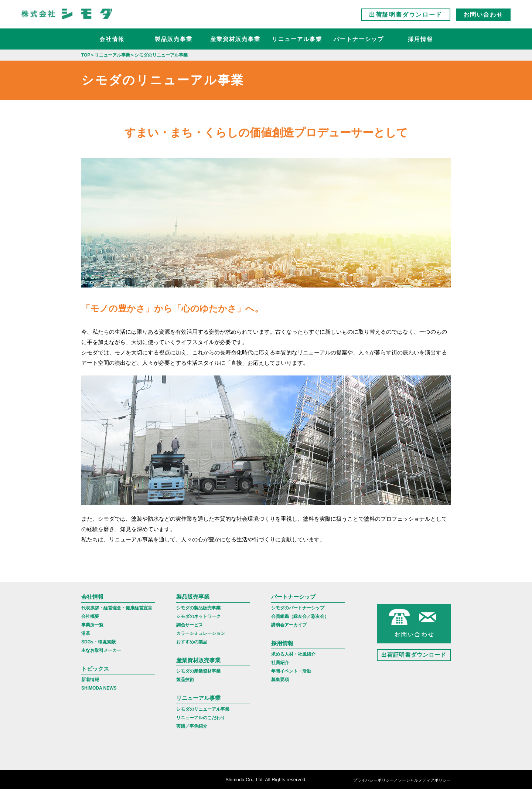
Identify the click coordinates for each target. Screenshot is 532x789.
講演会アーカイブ (289, 625)
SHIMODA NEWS (99, 688)
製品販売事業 (174, 39)
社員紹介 (280, 663)
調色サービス (190, 625)
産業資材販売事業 (235, 39)
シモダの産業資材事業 (198, 671)
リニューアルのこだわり (201, 718)
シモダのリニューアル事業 (203, 709)
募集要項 (280, 680)
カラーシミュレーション (201, 633)
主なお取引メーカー (101, 650)
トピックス (95, 669)
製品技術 (185, 680)
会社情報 (112, 39)
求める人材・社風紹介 (293, 654)
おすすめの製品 (192, 642)
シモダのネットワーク (198, 616)
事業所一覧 (92, 625)
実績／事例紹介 (192, 726)
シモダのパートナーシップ (298, 608)
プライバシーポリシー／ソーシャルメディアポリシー (402, 780)
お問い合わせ (483, 15)
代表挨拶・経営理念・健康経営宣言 (117, 608)
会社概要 (90, 616)
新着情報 (90, 680)
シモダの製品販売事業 (198, 608)
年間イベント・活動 (291, 671)
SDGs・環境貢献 (98, 642)
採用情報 (420, 39)
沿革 (86, 633)
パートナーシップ (359, 39)
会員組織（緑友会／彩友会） (300, 616)
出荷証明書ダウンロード (406, 15)
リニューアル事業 (297, 39)
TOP (86, 55)
